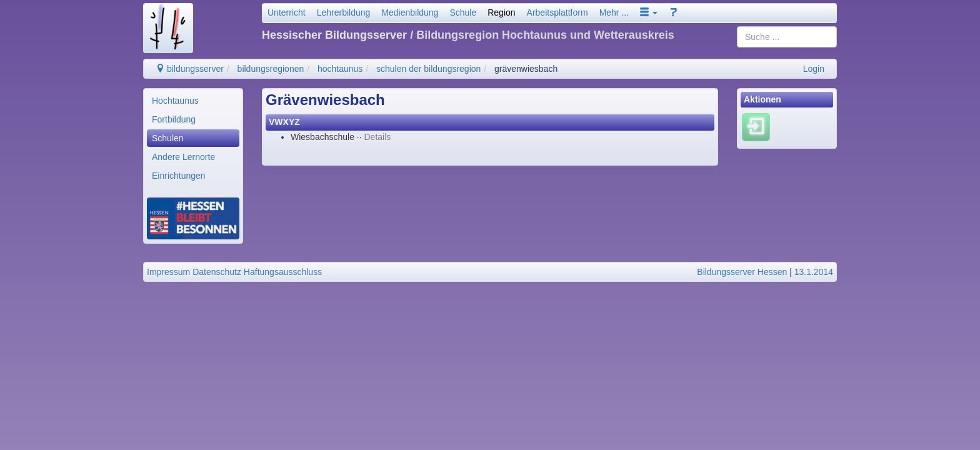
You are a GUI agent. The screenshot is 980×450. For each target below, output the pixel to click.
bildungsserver (190, 69)
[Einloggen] (756, 127)
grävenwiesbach (526, 69)
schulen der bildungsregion (428, 69)
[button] (649, 12)
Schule (463, 12)
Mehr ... (614, 12)
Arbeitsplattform (557, 12)
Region (501, 12)
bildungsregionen (271, 69)
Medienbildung (410, 12)
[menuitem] (193, 101)
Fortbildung (174, 119)
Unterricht (287, 12)
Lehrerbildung (344, 12)
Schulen (168, 138)
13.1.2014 (814, 272)
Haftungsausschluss (283, 272)
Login (814, 69)
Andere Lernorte (183, 157)
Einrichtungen (179, 176)
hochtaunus (340, 69)
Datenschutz (217, 272)
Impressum (168, 272)
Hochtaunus (175, 101)
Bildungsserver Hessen (742, 272)
